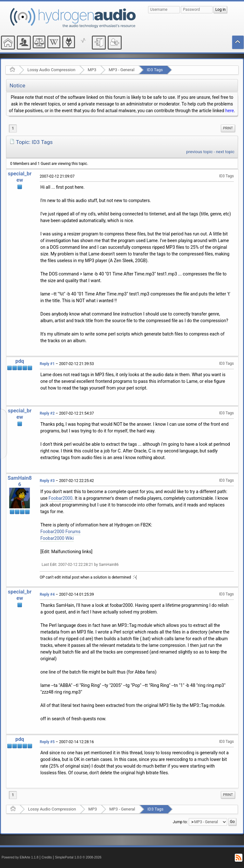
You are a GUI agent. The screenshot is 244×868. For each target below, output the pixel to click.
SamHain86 (20, 481)
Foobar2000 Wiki (57, 538)
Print (228, 128)
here (230, 111)
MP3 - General (122, 70)
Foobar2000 (61, 498)
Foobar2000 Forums (60, 532)
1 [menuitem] (13, 128)
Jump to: (180, 822)
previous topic (199, 152)
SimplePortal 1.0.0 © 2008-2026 (78, 857)
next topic (225, 152)
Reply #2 (47, 413)
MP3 (92, 70)
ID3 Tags (155, 70)
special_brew (20, 177)
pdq (20, 361)
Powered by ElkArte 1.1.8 (20, 857)
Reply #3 (47, 481)
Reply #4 (47, 594)
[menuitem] (228, 128)
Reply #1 (47, 364)
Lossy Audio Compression (51, 70)
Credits (47, 857)
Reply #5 (47, 742)
